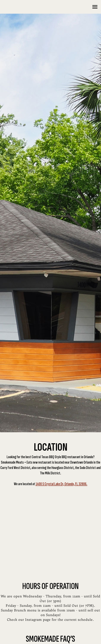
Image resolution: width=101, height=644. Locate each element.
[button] (94, 7)
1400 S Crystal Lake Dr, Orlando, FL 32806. (61, 484)
